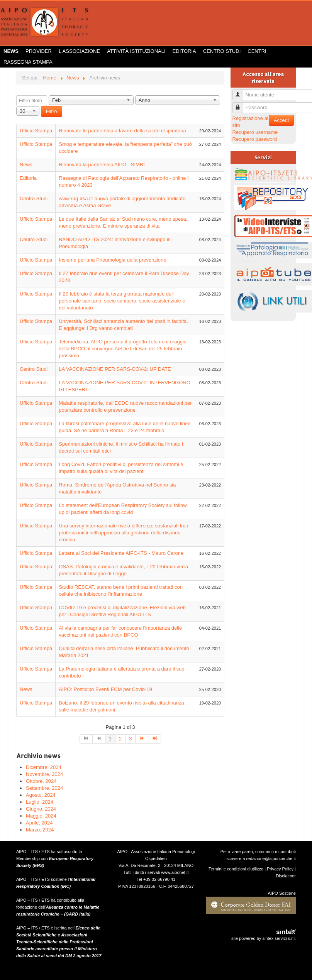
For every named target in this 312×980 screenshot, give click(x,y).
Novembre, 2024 (44, 774)
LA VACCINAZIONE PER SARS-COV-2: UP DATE (115, 369)
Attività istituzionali (136, 51)
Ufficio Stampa (36, 131)
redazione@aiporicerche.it (271, 858)
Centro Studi (222, 51)
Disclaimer (286, 876)
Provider (39, 51)
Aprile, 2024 (39, 823)
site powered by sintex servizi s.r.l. (264, 938)
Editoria (184, 51)
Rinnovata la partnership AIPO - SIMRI (102, 165)
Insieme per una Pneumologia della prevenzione (112, 260)
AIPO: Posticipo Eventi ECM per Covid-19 (105, 689)
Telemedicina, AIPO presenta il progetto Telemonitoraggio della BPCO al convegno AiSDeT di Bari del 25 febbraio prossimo (123, 349)
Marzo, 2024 (40, 830)
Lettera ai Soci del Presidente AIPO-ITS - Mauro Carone (121, 553)
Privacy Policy (280, 869)
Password (241, 104)
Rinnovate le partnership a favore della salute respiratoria (122, 131)
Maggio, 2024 (41, 816)
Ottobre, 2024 (41, 781)
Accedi (281, 120)
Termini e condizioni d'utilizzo (236, 869)
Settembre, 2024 (44, 788)
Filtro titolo (16, 95)
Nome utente (241, 92)
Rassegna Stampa (28, 62)
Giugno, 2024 (41, 809)
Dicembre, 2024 (44, 767)
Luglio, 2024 (40, 802)
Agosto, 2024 (41, 795)
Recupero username (255, 132)
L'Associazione (79, 51)
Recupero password (255, 139)
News (11, 51)
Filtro (52, 111)
